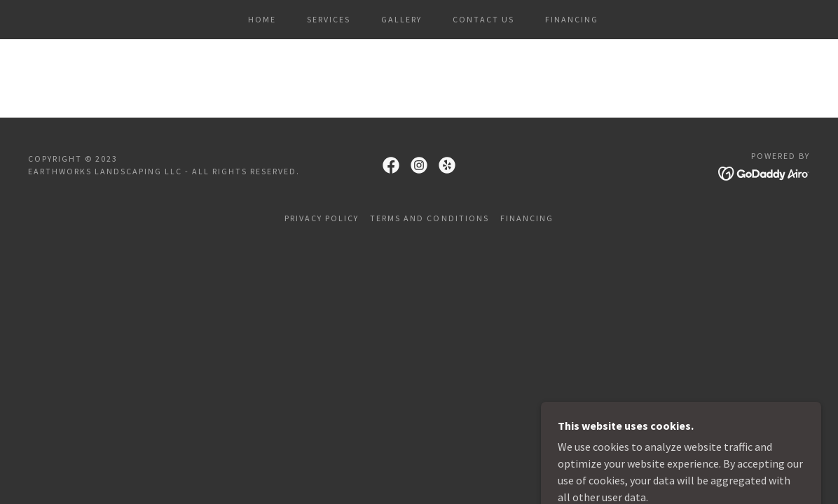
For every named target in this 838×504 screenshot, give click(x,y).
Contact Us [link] (483, 19)
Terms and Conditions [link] (429, 218)
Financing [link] (572, 19)
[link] (391, 165)
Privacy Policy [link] (322, 218)
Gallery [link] (401, 19)
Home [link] (262, 19)
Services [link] (329, 19)
